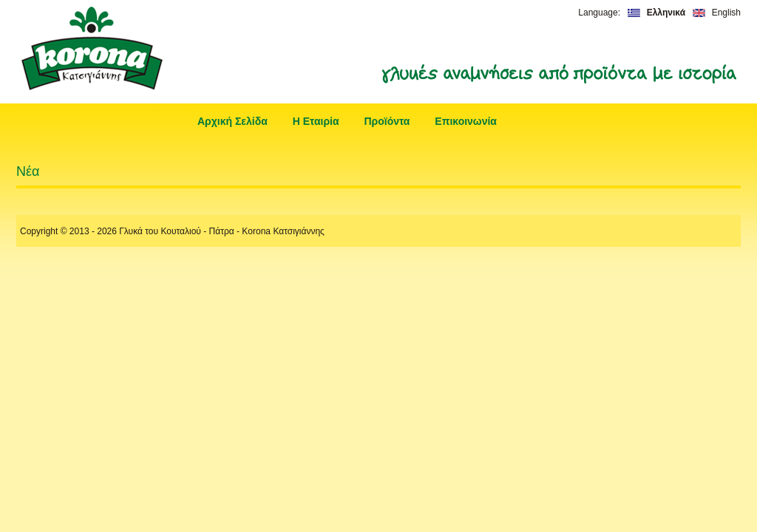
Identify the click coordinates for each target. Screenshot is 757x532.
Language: (599, 13)
